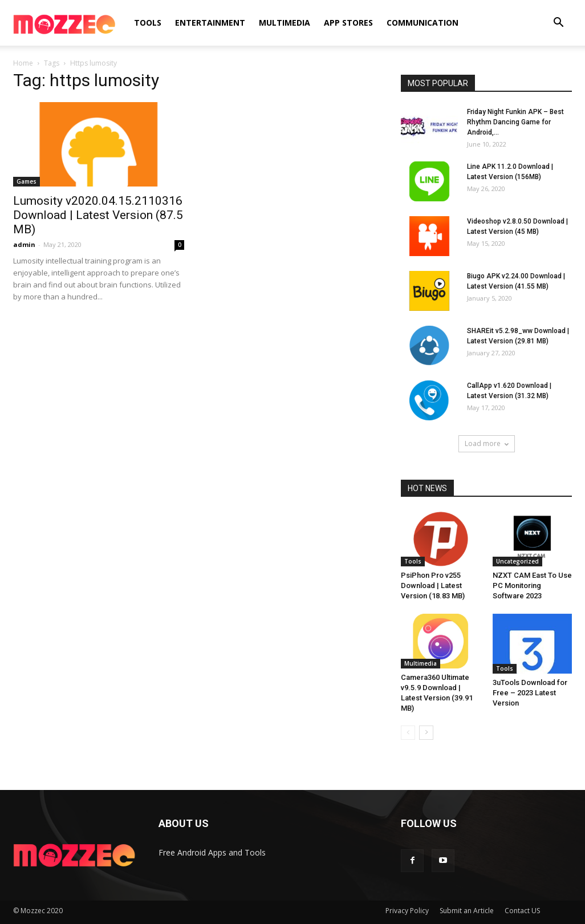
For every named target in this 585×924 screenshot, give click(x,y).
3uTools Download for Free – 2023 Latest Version (530, 693)
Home (23, 63)
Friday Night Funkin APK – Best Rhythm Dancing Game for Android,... (515, 122)
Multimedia (285, 23)
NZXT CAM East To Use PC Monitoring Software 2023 (532, 585)
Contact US (522, 911)
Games (27, 181)
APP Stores (348, 23)
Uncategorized (517, 561)
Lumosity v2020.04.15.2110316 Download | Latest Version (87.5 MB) (98, 215)
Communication (422, 23)
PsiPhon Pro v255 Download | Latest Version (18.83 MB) (433, 585)
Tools (148, 23)
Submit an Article (467, 911)
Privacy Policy (407, 911)
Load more (487, 443)
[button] (558, 24)
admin (24, 244)
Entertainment (210, 23)
